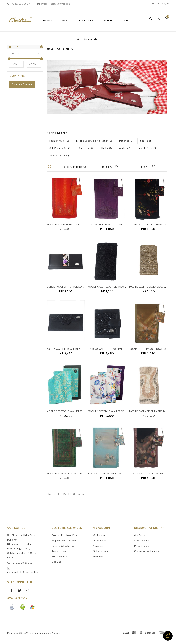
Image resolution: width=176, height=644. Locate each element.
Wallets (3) (125, 148)
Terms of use (59, 551)
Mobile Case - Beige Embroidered (150, 411)
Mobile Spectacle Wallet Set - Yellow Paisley (76, 411)
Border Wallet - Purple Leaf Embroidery (73, 287)
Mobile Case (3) (148, 148)
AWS (27, 633)
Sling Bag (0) (86, 148)
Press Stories (142, 546)
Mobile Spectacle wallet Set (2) (94, 141)
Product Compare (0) (73, 167)
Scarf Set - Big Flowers (148, 474)
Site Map (57, 562)
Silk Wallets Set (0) (60, 148)
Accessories (86, 21)
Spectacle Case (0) (60, 156)
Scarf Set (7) (147, 141)
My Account (99, 535)
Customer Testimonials (147, 551)
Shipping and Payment (64, 541)
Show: (144, 167)
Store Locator (142, 541)
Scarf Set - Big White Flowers (107, 474)
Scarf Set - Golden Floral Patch (67, 225)
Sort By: (107, 167)
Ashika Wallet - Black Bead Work (68, 349)
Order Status (100, 541)
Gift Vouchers (101, 551)
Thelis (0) (106, 148)
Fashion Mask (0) (59, 141)
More (126, 21)
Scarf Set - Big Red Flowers (148, 225)
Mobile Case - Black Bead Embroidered (113, 287)
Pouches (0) (126, 141)
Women (48, 21)
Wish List (98, 556)
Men (65, 21)
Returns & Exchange (63, 546)
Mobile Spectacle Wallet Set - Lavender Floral (118, 411)
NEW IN (108, 21)
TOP (168, 636)
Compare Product (22, 94)
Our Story (139, 535)
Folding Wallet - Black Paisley (108, 349)
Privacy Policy (59, 556)
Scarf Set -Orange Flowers (148, 349)
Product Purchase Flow (64, 535)
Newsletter (99, 546)
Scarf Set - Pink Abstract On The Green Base (75, 474)
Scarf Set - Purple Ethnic (107, 225)
